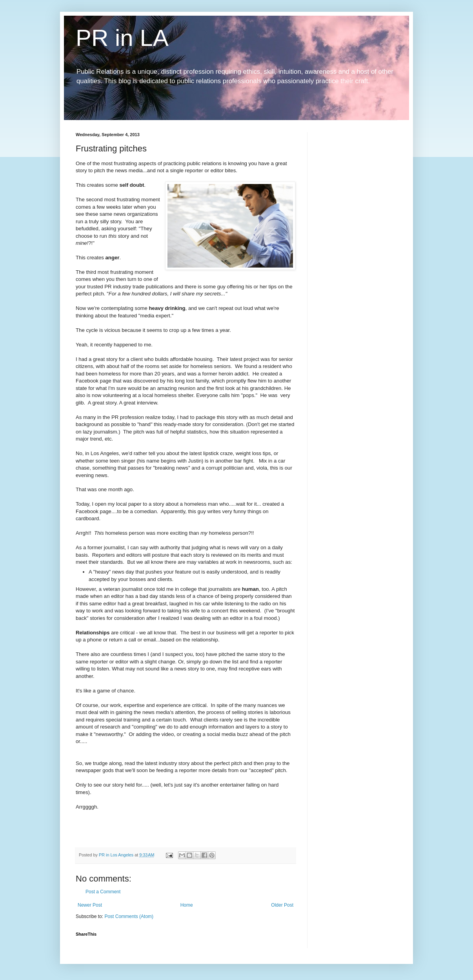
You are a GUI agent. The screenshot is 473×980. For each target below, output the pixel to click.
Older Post (282, 905)
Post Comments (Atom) (129, 916)
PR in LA (122, 38)
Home (187, 905)
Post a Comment (103, 892)
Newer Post (90, 905)
